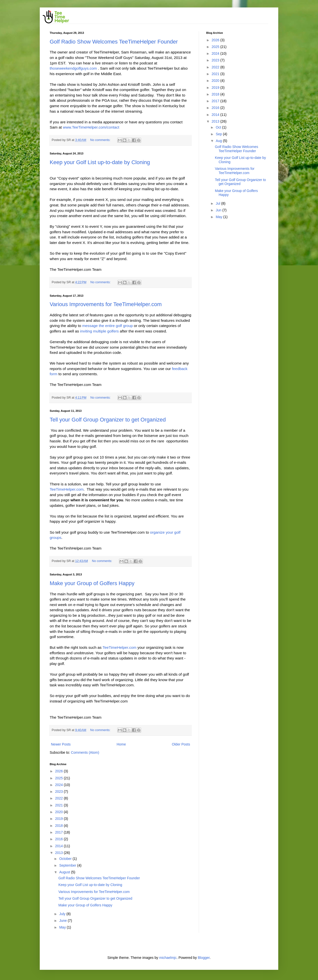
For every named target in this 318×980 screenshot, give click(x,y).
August (65, 872)
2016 (60, 839)
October (66, 859)
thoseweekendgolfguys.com (73, 68)
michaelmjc (168, 958)
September (68, 865)
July (63, 914)
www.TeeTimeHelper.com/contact (91, 127)
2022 (60, 798)
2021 (60, 805)
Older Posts (181, 744)
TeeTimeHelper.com (67, 489)
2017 (60, 832)
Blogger (204, 958)
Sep (219, 134)
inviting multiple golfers (99, 331)
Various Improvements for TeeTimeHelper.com (106, 304)
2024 (60, 785)
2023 (60, 792)
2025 (60, 778)
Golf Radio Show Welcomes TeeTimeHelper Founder (114, 42)
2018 (60, 826)
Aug (219, 141)
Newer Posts (61, 744)
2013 (60, 853)
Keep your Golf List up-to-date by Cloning (100, 162)
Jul (218, 203)
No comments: (101, 140)
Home (121, 744)
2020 (60, 812)
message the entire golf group (108, 326)
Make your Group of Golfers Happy (92, 583)
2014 (60, 846)
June (63, 921)
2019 (60, 819)
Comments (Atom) (85, 752)
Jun (219, 210)
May (63, 927)
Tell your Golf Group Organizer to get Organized (108, 420)
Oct (219, 127)
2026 (60, 771)
